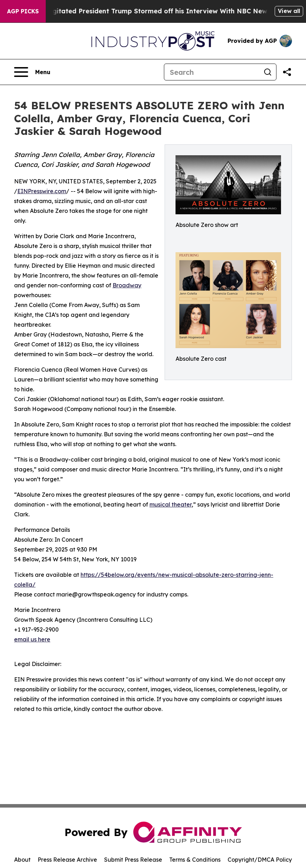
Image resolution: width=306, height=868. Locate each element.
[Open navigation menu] (32, 72)
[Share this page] (287, 72)
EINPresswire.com (42, 191)
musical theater (171, 504)
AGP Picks (23, 11)
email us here (32, 639)
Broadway (127, 285)
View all (289, 11)
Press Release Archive (67, 860)
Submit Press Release (133, 860)
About (22, 860)
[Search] (212, 72)
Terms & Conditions (195, 860)
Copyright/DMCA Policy (260, 860)
